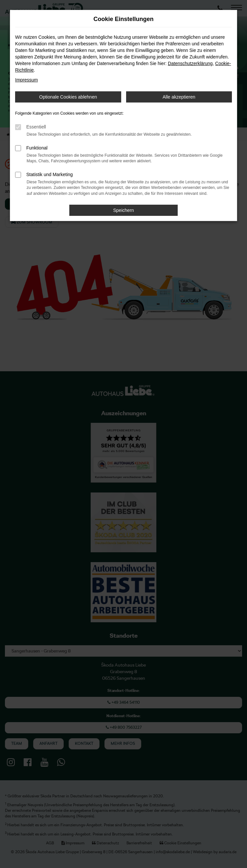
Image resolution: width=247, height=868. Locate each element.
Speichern (123, 210)
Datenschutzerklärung (190, 63)
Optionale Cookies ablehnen (68, 97)
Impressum (26, 80)
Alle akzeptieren (179, 97)
